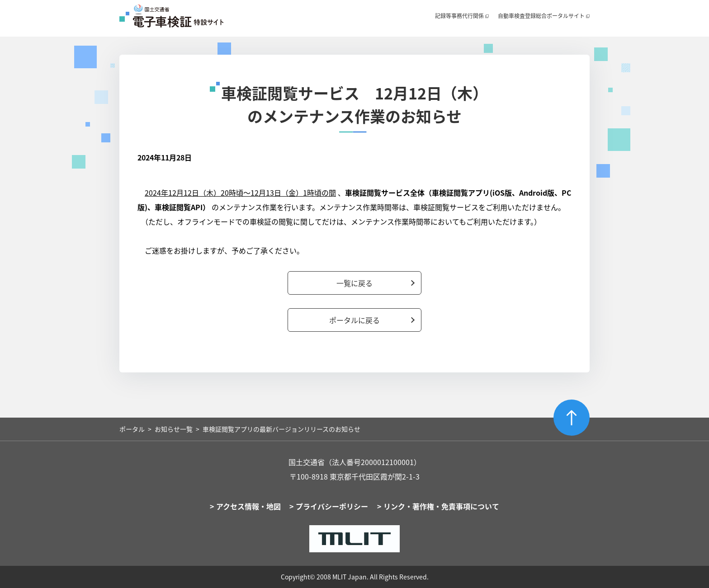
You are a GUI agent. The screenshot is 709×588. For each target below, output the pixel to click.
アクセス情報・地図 (248, 506)
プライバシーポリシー (332, 506)
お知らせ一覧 (174, 429)
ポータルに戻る (354, 320)
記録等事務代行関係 (459, 16)
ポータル (132, 429)
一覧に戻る (354, 283)
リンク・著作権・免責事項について (441, 506)
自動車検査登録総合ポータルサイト (541, 16)
